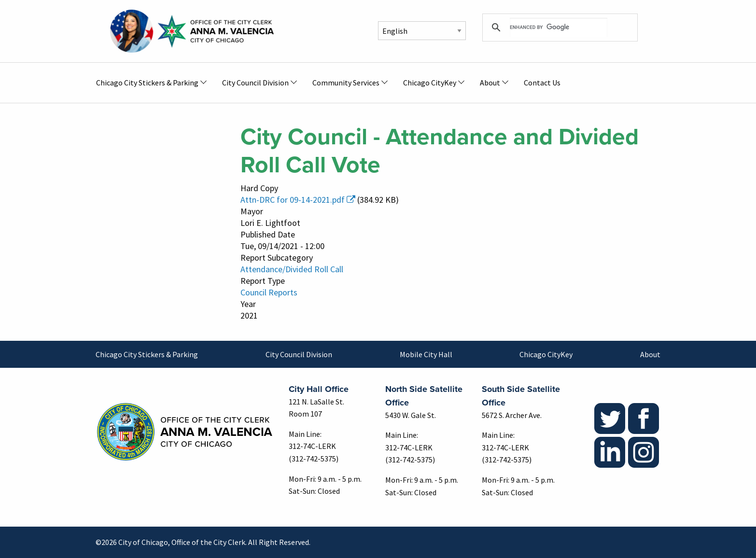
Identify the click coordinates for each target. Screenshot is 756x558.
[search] (559, 28)
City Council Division (299, 354)
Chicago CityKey (546, 354)
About (650, 354)
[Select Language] (422, 31)
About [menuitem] (490, 83)
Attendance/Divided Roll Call (292, 269)
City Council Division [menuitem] (255, 83)
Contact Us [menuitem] (542, 83)
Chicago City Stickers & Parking (147, 354)
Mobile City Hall (426, 354)
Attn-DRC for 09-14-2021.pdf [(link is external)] (298, 200)
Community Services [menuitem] (346, 83)
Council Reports (269, 292)
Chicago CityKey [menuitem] (430, 83)
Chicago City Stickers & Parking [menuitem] (147, 83)
